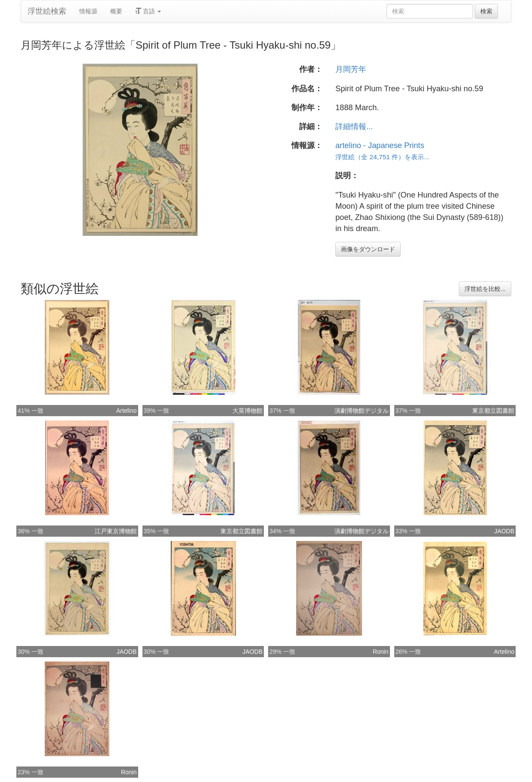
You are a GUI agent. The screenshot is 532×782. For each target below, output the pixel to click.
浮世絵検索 (47, 11)
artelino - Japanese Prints (380, 145)
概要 (116, 11)
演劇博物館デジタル (362, 411)
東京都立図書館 (493, 411)
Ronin (381, 652)
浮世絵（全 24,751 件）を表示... (382, 157)
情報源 (88, 11)
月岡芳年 (351, 69)
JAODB (504, 531)
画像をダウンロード (368, 249)
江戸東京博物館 (116, 531)
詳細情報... (354, 127)
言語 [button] (148, 11)
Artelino (126, 411)
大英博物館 (247, 411)
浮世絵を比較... (485, 289)
